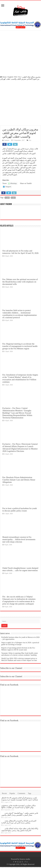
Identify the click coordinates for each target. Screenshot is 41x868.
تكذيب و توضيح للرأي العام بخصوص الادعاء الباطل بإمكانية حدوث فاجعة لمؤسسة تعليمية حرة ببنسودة (20, 799)
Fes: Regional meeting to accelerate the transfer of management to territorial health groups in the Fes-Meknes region (20, 346)
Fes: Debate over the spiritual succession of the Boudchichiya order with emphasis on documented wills (20, 282)
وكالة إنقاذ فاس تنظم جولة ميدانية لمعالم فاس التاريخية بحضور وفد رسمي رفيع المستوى (20, 829)
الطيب (7, 198)
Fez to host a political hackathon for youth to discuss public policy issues (20, 510)
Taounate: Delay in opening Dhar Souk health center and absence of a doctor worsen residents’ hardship (20, 654)
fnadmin (7, 140)
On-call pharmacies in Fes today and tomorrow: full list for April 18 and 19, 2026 (20, 252)
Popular (12, 793)
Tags (29, 793)
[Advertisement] (20, 53)
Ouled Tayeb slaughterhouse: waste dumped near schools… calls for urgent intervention (20, 569)
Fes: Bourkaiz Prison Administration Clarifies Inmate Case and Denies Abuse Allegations (19, 480)
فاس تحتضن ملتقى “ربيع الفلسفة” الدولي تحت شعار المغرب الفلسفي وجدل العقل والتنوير (20, 814)
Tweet (5, 183)
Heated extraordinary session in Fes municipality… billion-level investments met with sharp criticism (19, 539)
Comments (21, 793)
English (10, 77)
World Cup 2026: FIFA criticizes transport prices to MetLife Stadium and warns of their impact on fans (19, 659)
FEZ (16, 77)
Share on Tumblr (26, 183)
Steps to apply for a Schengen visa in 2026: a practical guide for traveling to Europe (20, 643)
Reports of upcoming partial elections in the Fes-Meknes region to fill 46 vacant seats (18, 649)
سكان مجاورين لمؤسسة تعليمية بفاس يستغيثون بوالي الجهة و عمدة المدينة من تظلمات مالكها (18, 806)
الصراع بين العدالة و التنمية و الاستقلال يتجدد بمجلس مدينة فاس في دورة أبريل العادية (19, 822)
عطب (13, 198)
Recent (4, 793)
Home (3, 77)
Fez (20, 77)
